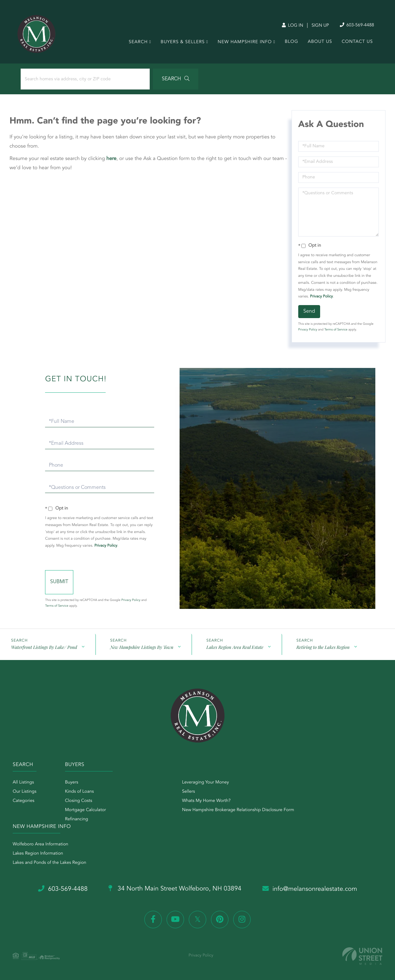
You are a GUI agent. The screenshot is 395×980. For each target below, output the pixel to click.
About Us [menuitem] (319, 43)
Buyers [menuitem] (72, 783)
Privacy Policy (321, 297)
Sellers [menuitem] (189, 792)
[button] (176, 79)
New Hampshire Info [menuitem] (244, 43)
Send (309, 311)
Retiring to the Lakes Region (323, 647)
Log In (290, 26)
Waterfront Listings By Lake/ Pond (44, 647)
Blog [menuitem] (290, 43)
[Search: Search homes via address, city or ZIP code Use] (85, 79)
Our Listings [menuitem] (25, 792)
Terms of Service (336, 330)
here (111, 159)
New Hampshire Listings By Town (142, 647)
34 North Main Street (175, 889)
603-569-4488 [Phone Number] (354, 25)
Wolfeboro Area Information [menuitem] (40, 844)
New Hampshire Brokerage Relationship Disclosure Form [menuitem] (238, 810)
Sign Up (318, 26)
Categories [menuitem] (23, 801)
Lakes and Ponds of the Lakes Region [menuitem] (49, 863)
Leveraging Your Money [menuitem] (206, 783)
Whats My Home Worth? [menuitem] (206, 801)
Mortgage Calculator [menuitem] (86, 810)
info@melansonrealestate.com (310, 889)
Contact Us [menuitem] (356, 43)
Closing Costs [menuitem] (79, 801)
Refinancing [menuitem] (77, 819)
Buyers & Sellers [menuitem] (181, 43)
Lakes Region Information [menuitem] (38, 854)
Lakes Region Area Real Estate (235, 647)
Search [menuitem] (137, 43)
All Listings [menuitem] (23, 783)
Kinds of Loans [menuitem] (79, 792)
